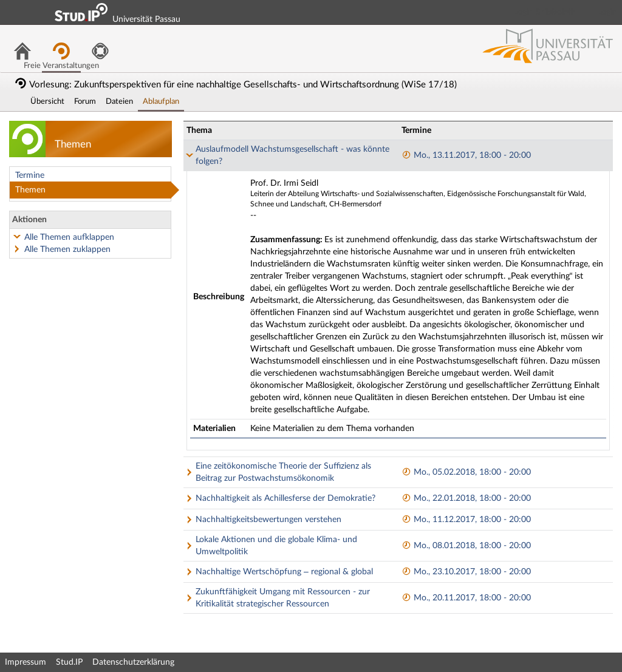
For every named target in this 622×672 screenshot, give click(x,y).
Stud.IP (69, 662)
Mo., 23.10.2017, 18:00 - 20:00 (466, 572)
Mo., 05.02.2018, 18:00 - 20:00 (466, 472)
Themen (30, 190)
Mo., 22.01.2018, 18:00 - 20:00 (466, 498)
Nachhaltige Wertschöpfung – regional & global (284, 572)
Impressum (26, 662)
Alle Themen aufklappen (69, 237)
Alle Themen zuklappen (67, 249)
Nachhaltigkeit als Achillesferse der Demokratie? (285, 498)
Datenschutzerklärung (133, 662)
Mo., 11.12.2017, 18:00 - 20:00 (466, 520)
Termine (30, 175)
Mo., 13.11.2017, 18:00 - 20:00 (466, 155)
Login (607, 12)
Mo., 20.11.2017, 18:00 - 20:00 (466, 598)
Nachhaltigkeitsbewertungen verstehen (268, 520)
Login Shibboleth (545, 12)
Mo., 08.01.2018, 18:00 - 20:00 (466, 546)
